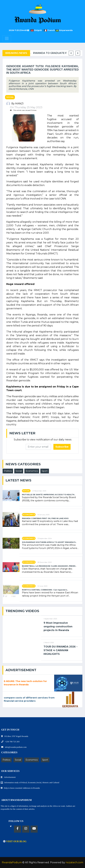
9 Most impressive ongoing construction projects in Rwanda (58, 627)
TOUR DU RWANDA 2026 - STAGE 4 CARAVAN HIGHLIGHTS (61, 650)
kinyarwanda (64, 30)
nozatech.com (74, 862)
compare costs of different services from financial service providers (29, 699)
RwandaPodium (12, 862)
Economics (32, 471)
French (50, 30)
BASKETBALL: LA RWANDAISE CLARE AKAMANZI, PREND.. (49, 566)
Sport (45, 471)
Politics (8, 471)
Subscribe (62, 447)
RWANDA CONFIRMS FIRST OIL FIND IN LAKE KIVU (45, 518)
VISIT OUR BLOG (15, 841)
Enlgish (37, 30)
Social (10, 97)
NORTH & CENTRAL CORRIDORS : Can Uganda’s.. (45, 590)
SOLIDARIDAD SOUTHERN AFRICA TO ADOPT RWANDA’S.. (49, 542)
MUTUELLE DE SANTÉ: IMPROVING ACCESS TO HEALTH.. (49, 495)
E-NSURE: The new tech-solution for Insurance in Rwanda (25, 683)
